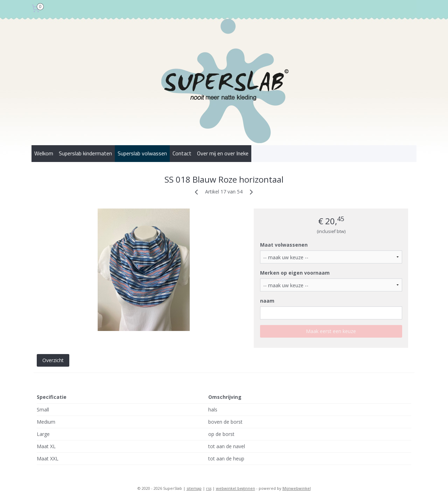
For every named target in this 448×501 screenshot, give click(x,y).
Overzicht (53, 360)
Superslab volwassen (142, 153)
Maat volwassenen (284, 245)
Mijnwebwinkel (297, 488)
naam (267, 301)
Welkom (44, 153)
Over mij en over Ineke (223, 153)
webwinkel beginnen (236, 488)
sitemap (194, 488)
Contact (182, 153)
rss (209, 488)
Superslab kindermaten (85, 153)
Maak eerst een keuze (331, 331)
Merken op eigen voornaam (295, 273)
